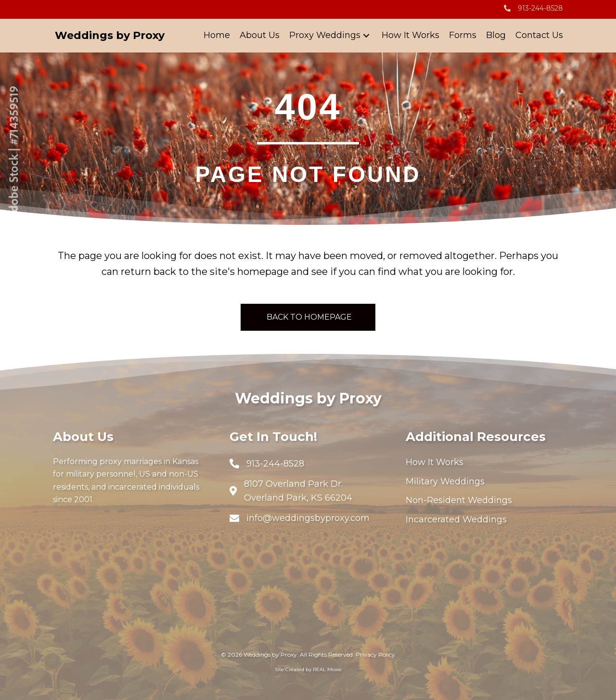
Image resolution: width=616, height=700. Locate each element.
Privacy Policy (375, 655)
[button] (366, 36)
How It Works (435, 462)
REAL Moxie (327, 669)
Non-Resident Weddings (459, 500)
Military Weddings (445, 481)
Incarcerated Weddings (456, 519)
